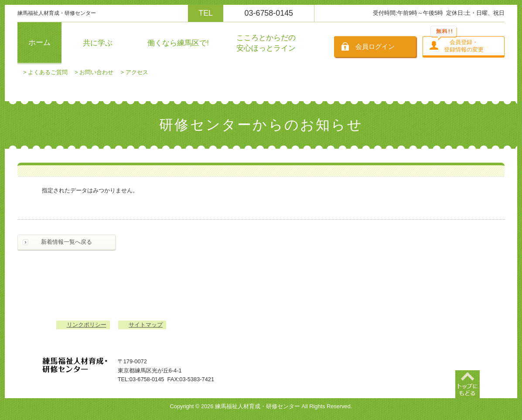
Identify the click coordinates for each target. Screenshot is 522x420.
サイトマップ (146, 325)
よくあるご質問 (48, 72)
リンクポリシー (87, 325)
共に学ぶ (98, 43)
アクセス (137, 72)
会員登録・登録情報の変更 (464, 46)
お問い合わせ (96, 72)
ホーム (39, 43)
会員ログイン (375, 46)
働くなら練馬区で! (178, 43)
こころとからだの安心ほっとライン (266, 43)
